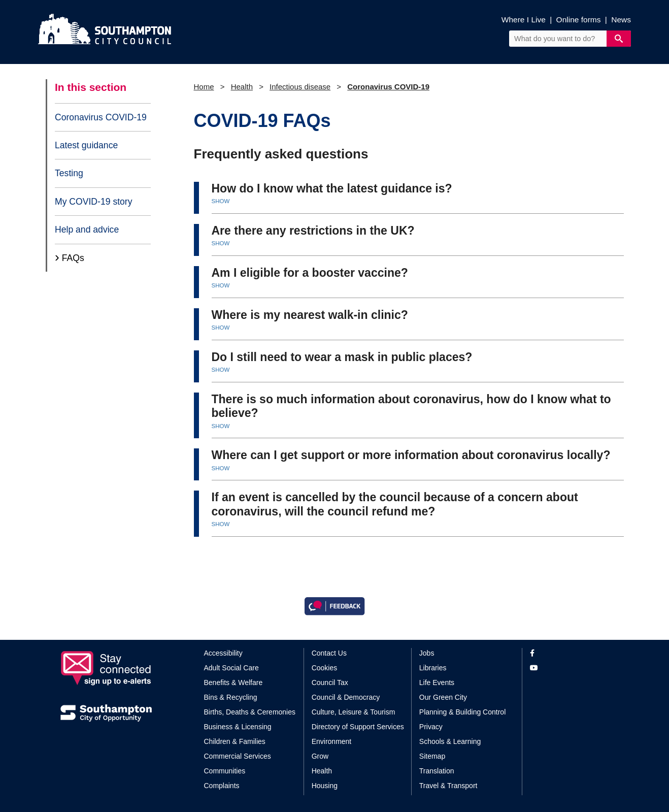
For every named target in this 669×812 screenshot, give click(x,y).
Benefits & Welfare (233, 683)
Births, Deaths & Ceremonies (250, 712)
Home (204, 87)
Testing (69, 173)
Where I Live (524, 20)
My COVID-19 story (94, 202)
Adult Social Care (231, 668)
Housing (325, 786)
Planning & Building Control (462, 712)
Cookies (325, 668)
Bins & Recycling (231, 697)
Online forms (579, 20)
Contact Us (329, 653)
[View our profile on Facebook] (569, 653)
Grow (320, 756)
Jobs (427, 653)
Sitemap (432, 756)
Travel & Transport (448, 786)
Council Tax (330, 683)
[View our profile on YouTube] (569, 668)
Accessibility (223, 653)
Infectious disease (300, 87)
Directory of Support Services (358, 727)
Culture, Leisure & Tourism (354, 712)
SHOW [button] (221, 201)
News (621, 20)
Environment (332, 741)
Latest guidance (86, 145)
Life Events (437, 683)
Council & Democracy (346, 697)
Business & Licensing (238, 727)
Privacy (431, 727)
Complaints (222, 786)
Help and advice (87, 230)
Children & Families (235, 741)
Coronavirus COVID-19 (101, 117)
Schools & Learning (450, 741)
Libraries (433, 668)
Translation (437, 771)
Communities (225, 771)
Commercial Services (238, 756)
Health (242, 87)
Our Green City (443, 697)
